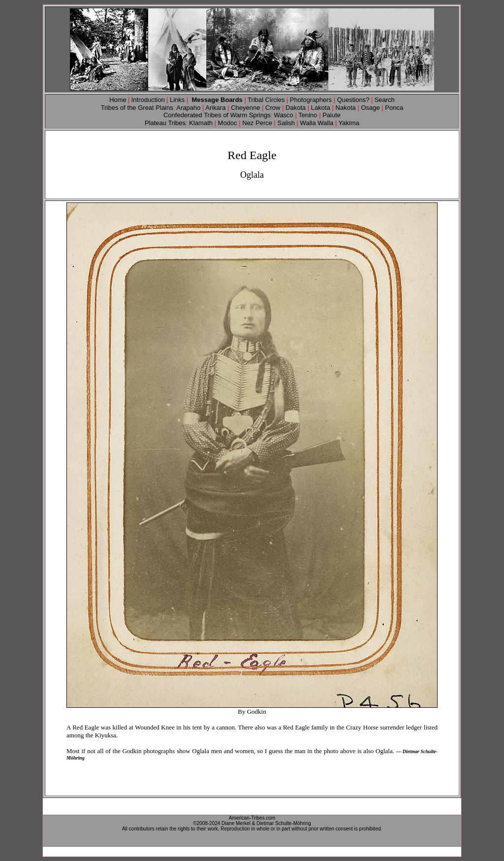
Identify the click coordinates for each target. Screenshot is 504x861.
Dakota (296, 108)
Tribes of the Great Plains (138, 108)
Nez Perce (256, 123)
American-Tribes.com (252, 818)
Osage (370, 108)
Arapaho (189, 108)
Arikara (215, 108)
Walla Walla (317, 123)
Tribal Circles (266, 100)
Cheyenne (245, 108)
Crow (274, 108)
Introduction (148, 100)
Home (118, 100)
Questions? (354, 100)
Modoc (227, 123)
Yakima (348, 123)
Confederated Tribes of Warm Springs (217, 115)
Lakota (320, 108)
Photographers (311, 100)
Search (385, 100)
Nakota (345, 108)
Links (177, 100)
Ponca (394, 108)
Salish (286, 123)
